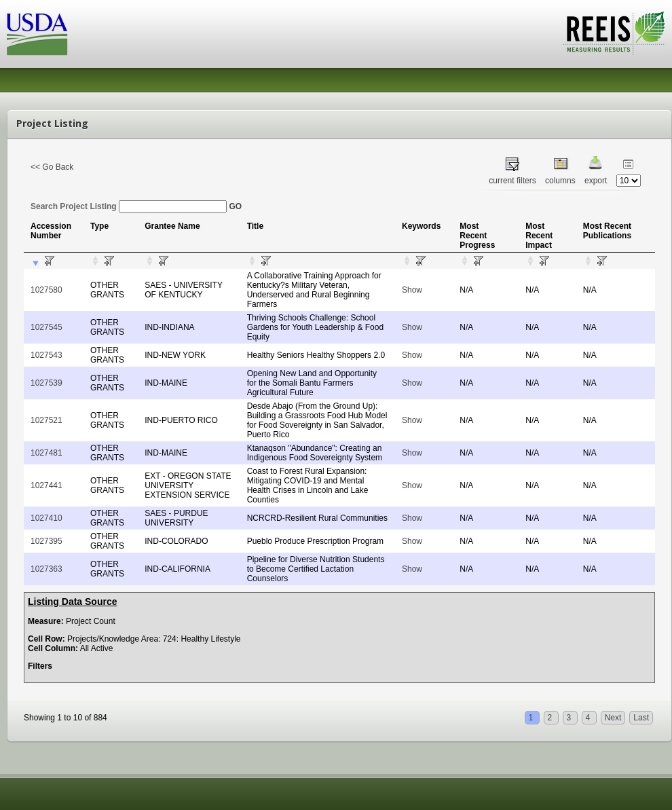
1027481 (46, 453)
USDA (37, 34)
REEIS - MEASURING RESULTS (614, 33)
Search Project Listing (129, 206)
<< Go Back (52, 167)
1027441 (46, 485)
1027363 (46, 569)
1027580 (46, 290)
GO (235, 206)
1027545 (46, 327)
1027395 (46, 541)
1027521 (46, 420)
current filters (512, 181)
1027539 (46, 383)
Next (613, 718)
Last (641, 718)
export (596, 181)
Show (412, 290)
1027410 (46, 518)
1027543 (46, 355)
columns (560, 181)
